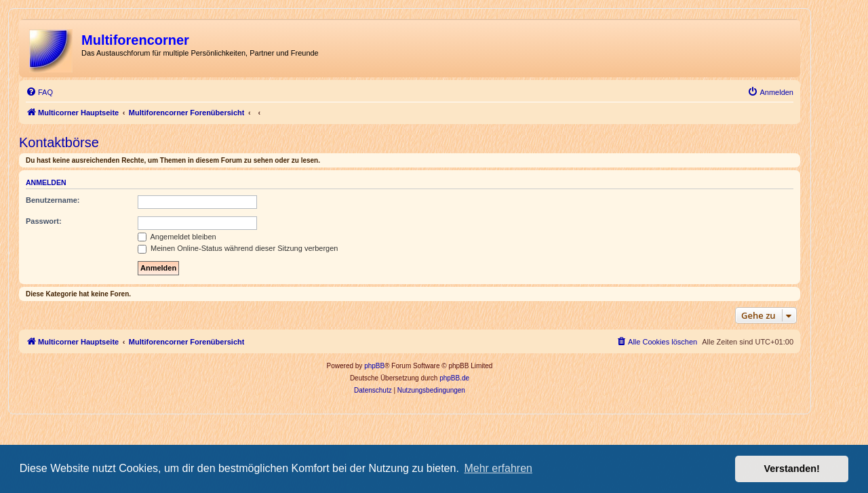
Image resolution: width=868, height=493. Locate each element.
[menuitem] (39, 92)
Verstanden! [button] (792, 469)
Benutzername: (53, 200)
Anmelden (46, 182)
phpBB (374, 366)
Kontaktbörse (59, 142)
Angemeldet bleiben (177, 237)
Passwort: (44, 221)
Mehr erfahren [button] (498, 468)
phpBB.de (454, 378)
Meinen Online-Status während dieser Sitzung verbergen (238, 248)
